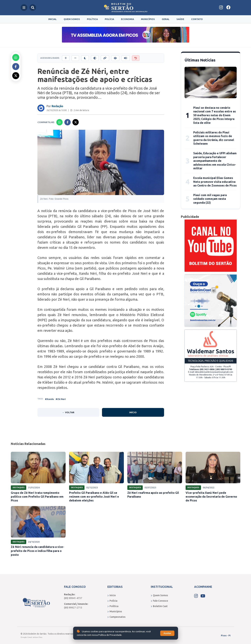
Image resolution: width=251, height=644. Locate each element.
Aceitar (167, 633)
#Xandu (49, 399)
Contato (197, 19)
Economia (128, 19)
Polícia (109, 19)
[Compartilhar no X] (16, 76)
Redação (57, 106)
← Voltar (68, 412)
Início (133, 412)
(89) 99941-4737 (73, 598)
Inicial (52, 19)
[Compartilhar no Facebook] (16, 67)
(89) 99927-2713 (73, 608)
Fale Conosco (159, 601)
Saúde (180, 19)
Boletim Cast (159, 606)
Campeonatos (116, 617)
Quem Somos (72, 19)
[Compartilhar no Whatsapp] (16, 57)
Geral (166, 19)
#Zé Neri (61, 399)
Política (92, 19)
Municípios (148, 19)
